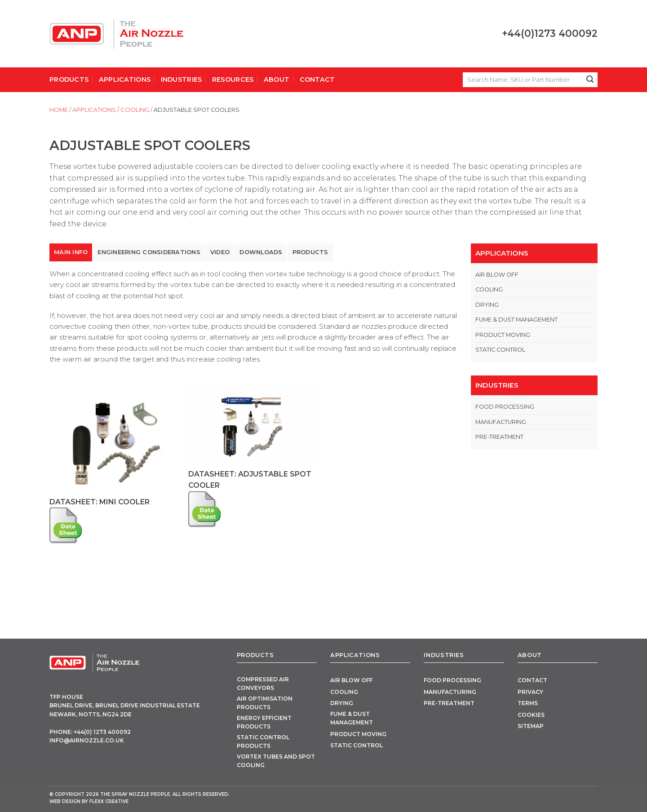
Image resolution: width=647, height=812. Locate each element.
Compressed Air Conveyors (263, 684)
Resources (233, 79)
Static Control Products (263, 741)
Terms (528, 703)
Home (59, 110)
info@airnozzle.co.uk (87, 740)
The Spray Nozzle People (135, 794)
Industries (182, 79)
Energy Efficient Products (264, 722)
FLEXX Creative (109, 801)
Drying (487, 305)
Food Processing (505, 407)
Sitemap (531, 726)
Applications (125, 79)
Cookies (531, 715)
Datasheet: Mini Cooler (100, 502)
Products (69, 79)
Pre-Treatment (499, 437)
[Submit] (590, 80)
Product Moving (503, 335)
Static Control (500, 350)
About (277, 79)
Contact (317, 79)
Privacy (530, 692)
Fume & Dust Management (516, 320)
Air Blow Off (497, 275)
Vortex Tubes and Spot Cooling (276, 761)
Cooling (135, 110)
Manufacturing (501, 422)
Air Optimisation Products (265, 703)
